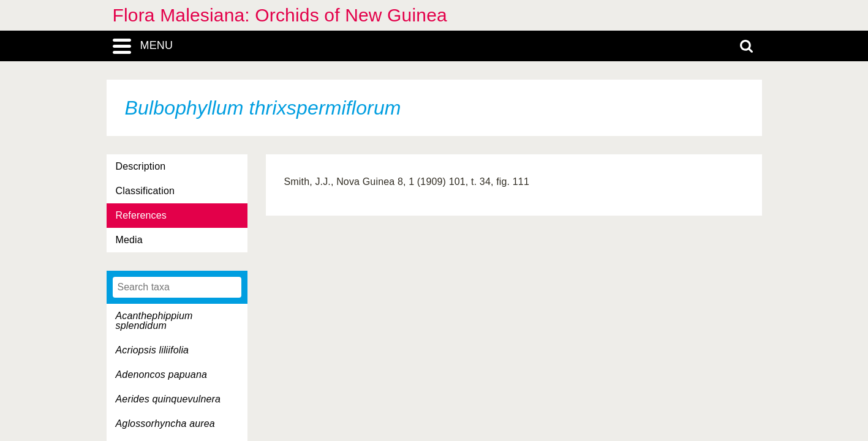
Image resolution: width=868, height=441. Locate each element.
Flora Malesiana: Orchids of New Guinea (280, 15)
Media (129, 240)
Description (141, 166)
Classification (145, 191)
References (141, 215)
